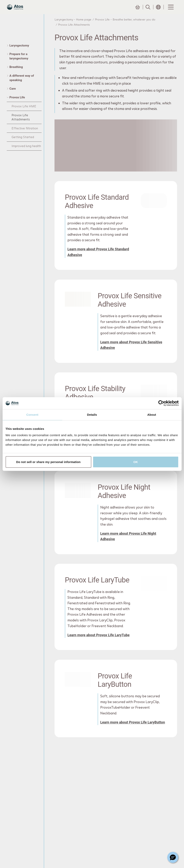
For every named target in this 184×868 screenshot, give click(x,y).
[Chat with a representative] (173, 857)
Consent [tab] (32, 415)
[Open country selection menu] (158, 11)
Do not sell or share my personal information (48, 462)
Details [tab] (92, 415)
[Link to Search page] (148, 11)
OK (136, 462)
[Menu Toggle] (170, 11)
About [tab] (152, 415)
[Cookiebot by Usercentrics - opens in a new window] (161, 403)
